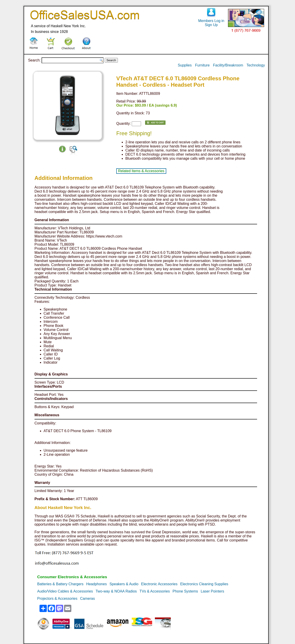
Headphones (96, 584)
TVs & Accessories (155, 591)
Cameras (88, 599)
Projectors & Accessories (57, 599)
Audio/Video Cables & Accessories (65, 591)
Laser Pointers (212, 591)
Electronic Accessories (159, 584)
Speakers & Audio (124, 584)
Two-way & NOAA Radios (116, 591)
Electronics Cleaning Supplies (204, 584)
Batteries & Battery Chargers (60, 584)
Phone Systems (185, 591)
